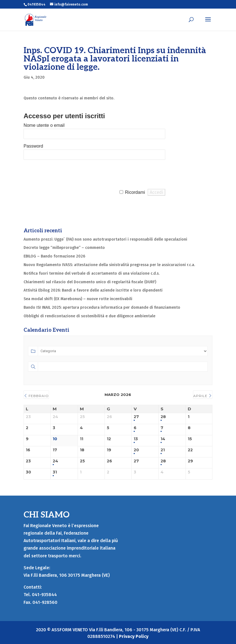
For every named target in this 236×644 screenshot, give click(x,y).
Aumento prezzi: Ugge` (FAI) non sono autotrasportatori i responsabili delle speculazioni (105, 239)
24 (55, 461)
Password (33, 146)
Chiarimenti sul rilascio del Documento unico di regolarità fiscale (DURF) (90, 282)
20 (136, 450)
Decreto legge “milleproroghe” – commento (64, 248)
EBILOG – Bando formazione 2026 (54, 256)
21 (163, 450)
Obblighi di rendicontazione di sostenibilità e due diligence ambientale (89, 316)
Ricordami (135, 192)
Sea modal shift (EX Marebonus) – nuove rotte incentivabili (78, 299)
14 (163, 439)
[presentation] (66, 174)
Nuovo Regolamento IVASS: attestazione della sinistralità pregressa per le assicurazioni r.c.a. (109, 265)
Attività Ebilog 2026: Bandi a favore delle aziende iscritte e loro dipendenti (93, 290)
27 (136, 417)
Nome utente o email (44, 125)
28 (163, 417)
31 (55, 472)
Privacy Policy (134, 636)
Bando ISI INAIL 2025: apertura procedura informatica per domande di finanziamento (102, 307)
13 (136, 439)
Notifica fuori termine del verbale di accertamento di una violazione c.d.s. (92, 273)
